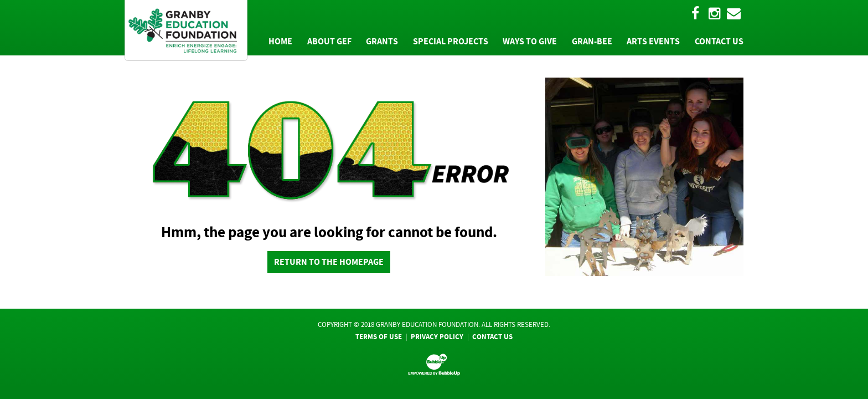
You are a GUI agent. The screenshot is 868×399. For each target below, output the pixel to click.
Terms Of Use (379, 337)
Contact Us (492, 337)
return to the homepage (329, 262)
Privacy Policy (437, 337)
